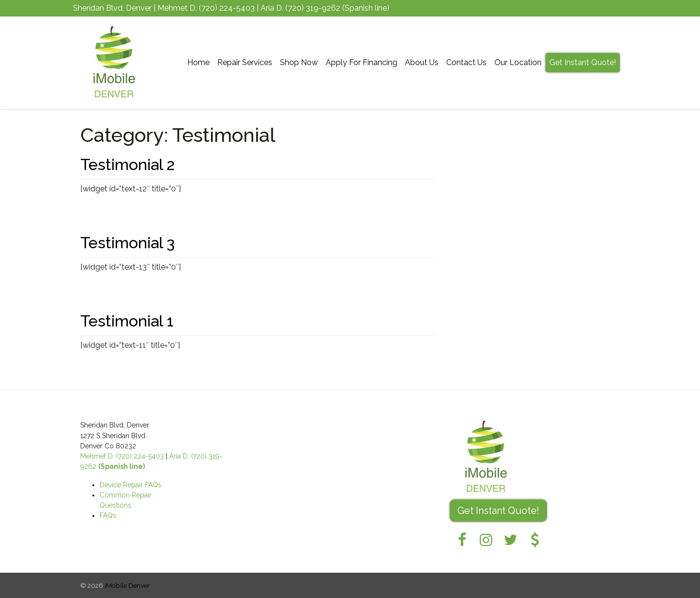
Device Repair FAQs (131, 485)
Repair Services (245, 62)
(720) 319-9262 (313, 8)
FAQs (108, 515)
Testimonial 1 (127, 321)
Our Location (518, 62)
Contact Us (466, 62)
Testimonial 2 (128, 164)
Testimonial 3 (127, 243)
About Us (422, 62)
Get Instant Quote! (583, 62)
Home (198, 62)
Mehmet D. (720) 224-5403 (122, 456)
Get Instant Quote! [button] (498, 511)
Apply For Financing (361, 62)
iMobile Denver (127, 585)
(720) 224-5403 (227, 8)
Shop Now (299, 62)
